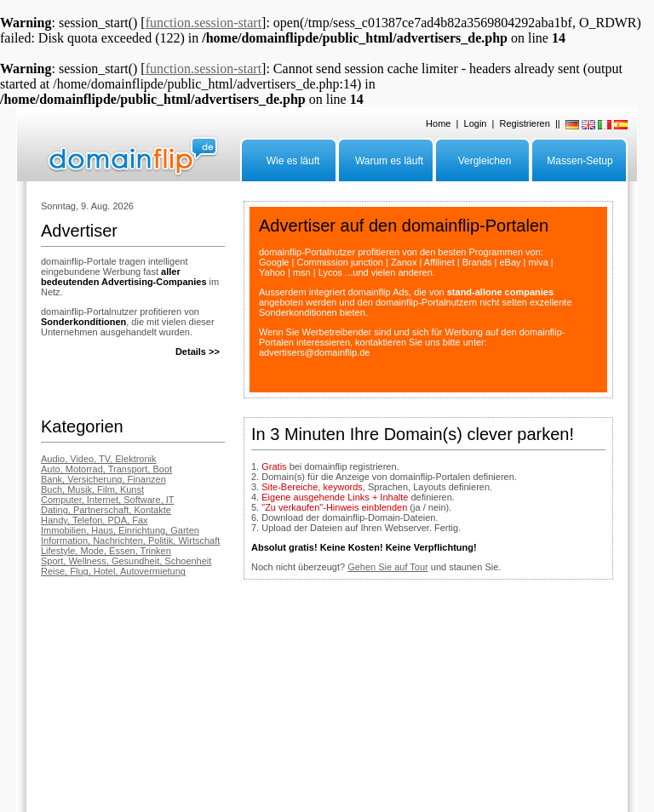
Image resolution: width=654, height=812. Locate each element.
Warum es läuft (389, 161)
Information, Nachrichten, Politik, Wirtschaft (130, 540)
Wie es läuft (293, 161)
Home (438, 123)
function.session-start (204, 23)
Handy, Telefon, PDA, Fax (95, 520)
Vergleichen (485, 161)
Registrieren (525, 123)
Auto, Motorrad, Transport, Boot (106, 469)
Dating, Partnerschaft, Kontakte (106, 510)
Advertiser (89, 706)
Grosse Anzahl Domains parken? (182, 706)
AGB (382, 706)
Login (476, 123)
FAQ (50, 706)
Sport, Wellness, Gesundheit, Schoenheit (126, 561)
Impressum (280, 706)
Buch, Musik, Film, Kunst (92, 489)
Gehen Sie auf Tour (388, 567)
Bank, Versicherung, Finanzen (103, 479)
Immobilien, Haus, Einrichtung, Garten (120, 530)
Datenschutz (339, 706)
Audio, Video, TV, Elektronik (99, 459)
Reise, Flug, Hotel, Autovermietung (113, 571)
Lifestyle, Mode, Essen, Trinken (106, 551)
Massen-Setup (579, 161)
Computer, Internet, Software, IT (108, 500)
